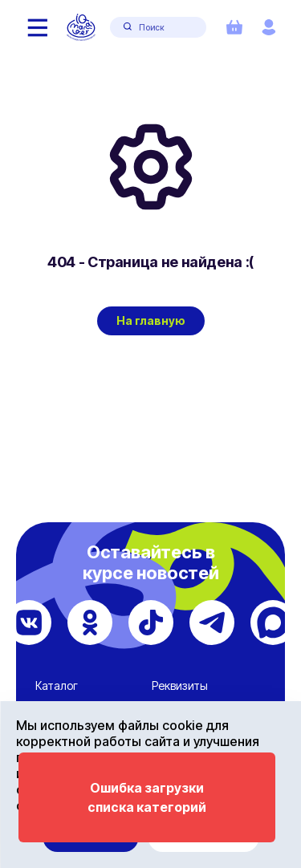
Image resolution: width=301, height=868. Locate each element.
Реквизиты (180, 685)
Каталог (57, 685)
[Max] (273, 623)
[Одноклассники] (90, 623)
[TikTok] (151, 623)
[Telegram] (212, 623)
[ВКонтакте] (29, 623)
